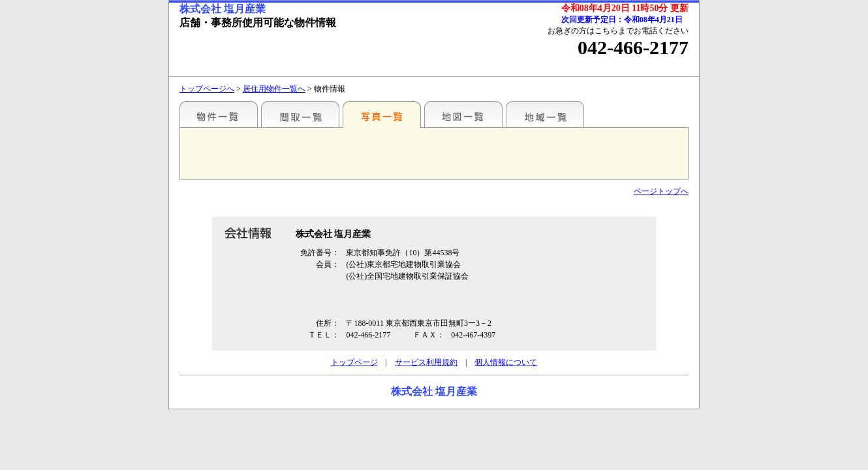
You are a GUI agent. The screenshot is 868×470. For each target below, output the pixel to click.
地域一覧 (545, 114)
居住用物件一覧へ (274, 89)
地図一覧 (463, 114)
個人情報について (506, 362)
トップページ (354, 362)
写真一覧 (382, 114)
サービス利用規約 (426, 362)
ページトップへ (661, 191)
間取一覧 (300, 114)
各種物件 (219, 114)
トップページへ (207, 89)
